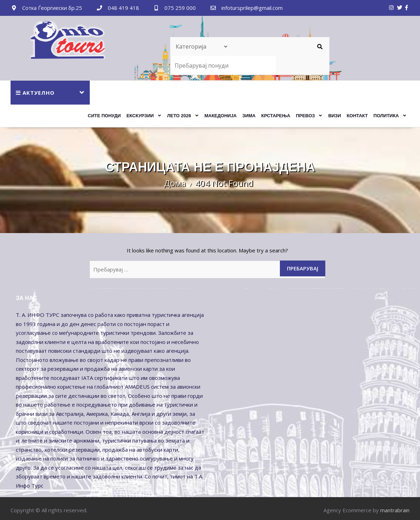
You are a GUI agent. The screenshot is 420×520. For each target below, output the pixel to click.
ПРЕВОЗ (305, 116)
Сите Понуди (104, 116)
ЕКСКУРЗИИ (140, 116)
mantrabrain (395, 510)
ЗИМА (249, 116)
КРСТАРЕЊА (276, 116)
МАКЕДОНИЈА (221, 116)
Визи (334, 116)
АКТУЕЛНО (35, 93)
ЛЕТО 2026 (179, 116)
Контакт (357, 116)
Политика (386, 116)
